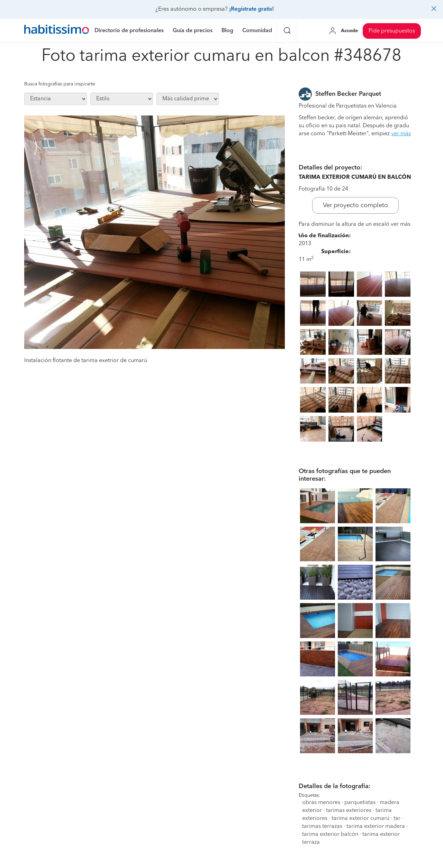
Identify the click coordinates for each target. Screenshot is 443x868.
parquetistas (360, 803)
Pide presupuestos (392, 31)
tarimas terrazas (322, 827)
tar (397, 819)
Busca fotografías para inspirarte (60, 84)
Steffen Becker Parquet (348, 94)
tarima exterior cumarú (360, 819)
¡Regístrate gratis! (251, 9)
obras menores (321, 803)
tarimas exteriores (349, 811)
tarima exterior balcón (330, 834)
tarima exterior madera (376, 827)
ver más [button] (401, 134)
